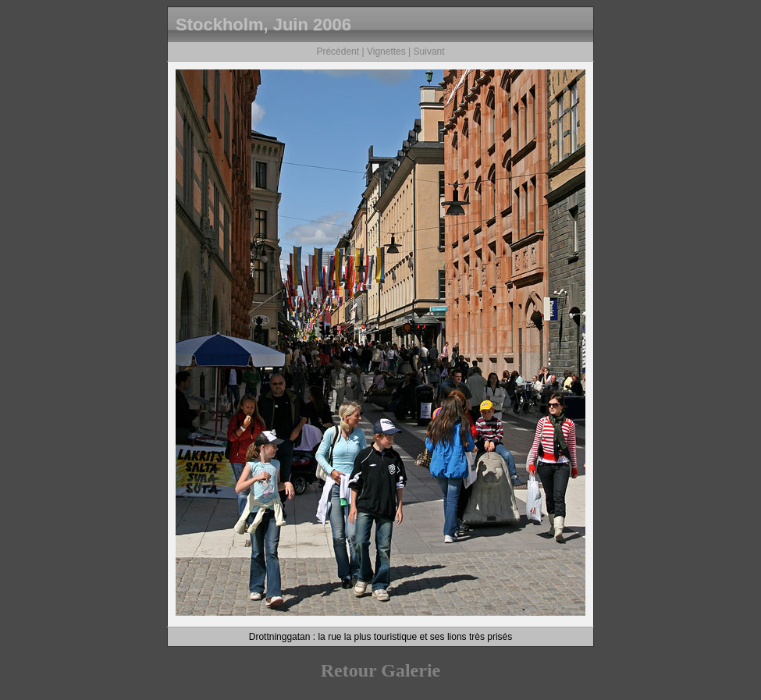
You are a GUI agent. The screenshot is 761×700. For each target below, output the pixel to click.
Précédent (338, 52)
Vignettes (386, 52)
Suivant (429, 52)
